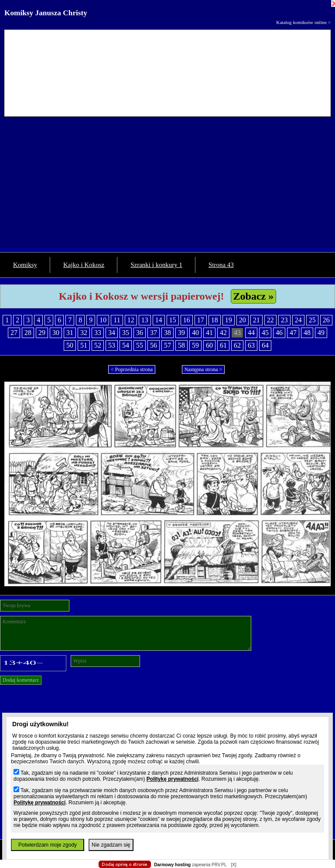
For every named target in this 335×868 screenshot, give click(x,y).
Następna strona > (203, 369)
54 (126, 345)
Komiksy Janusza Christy (46, 13)
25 (312, 320)
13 (145, 320)
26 (326, 320)
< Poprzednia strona (132, 369)
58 (181, 345)
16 (187, 320)
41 (209, 333)
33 (98, 333)
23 (284, 320)
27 (14, 333)
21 (256, 320)
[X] (233, 865)
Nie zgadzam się (111, 845)
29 (42, 333)
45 (265, 333)
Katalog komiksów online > (303, 22)
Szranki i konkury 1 (156, 265)
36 (140, 333)
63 (251, 345)
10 (103, 320)
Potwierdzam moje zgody (48, 845)
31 (70, 333)
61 (223, 345)
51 (84, 345)
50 (70, 345)
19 (229, 320)
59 (195, 345)
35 (126, 333)
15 (173, 320)
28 (28, 333)
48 (307, 333)
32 (84, 333)
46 (279, 333)
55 (140, 345)
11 (117, 320)
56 (154, 345)
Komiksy (25, 265)
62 (237, 345)
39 (181, 333)
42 (223, 333)
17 (201, 320)
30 (56, 333)
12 (131, 320)
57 (167, 345)
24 (298, 320)
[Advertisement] (167, 187)
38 (167, 333)
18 (215, 320)
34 (112, 333)
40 (195, 333)
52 (98, 345)
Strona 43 (221, 265)
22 (270, 320)
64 (265, 345)
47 (293, 333)
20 (243, 320)
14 (159, 320)
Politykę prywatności (173, 779)
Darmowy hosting (172, 865)
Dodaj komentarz (21, 680)
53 (112, 345)
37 (154, 333)
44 (251, 333)
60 (209, 345)
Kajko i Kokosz (84, 265)
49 (321, 333)
